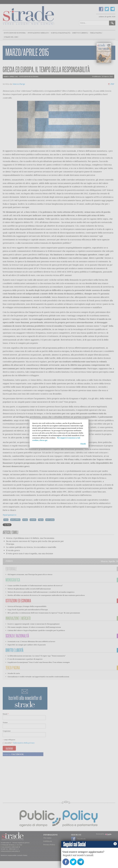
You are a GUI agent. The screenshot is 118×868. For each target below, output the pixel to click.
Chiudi (83, 444)
